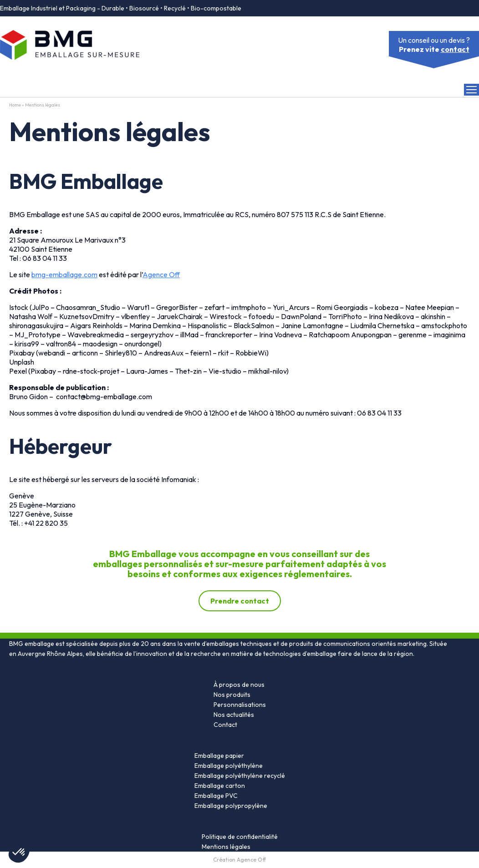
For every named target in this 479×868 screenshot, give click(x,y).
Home (15, 105)
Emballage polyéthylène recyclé (240, 776)
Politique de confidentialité (240, 837)
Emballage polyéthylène (229, 766)
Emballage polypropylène (231, 806)
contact (455, 49)
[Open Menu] (471, 90)
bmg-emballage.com (64, 274)
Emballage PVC (216, 796)
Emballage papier (219, 756)
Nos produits (232, 695)
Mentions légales (226, 847)
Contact (225, 725)
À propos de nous (239, 685)
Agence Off (161, 274)
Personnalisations (240, 705)
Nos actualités (234, 715)
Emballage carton (220, 786)
